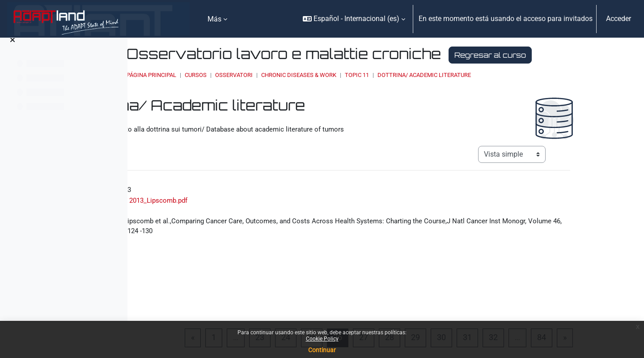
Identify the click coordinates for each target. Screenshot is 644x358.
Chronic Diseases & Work (397, 92)
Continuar (322, 350)
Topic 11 (455, 92)
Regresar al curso (270, 72)
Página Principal (250, 92)
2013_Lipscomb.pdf (221, 217)
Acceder (619, 19)
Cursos (294, 92)
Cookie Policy (322, 339)
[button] (354, 19)
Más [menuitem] (214, 19)
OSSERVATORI (332, 92)
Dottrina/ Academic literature (523, 92)
